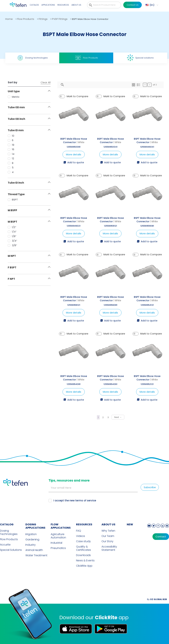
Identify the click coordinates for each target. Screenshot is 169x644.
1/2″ (12, 227)
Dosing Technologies (9, 532)
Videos (81, 536)
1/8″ (12, 236)
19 (11, 145)
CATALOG (7, 524)
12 (11, 158)
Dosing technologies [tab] (32, 58)
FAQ (79, 531)
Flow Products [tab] (86, 58)
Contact (161, 537)
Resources (63, 5)
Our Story (107, 541)
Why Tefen (108, 531)
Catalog (34, 5)
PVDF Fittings (60, 19)
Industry (31, 545)
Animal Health (34, 550)
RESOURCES (84, 524)
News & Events (85, 561)
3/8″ (12, 245)
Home (9, 19)
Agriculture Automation (58, 536)
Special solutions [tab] (140, 58)
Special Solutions (11, 550)
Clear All (46, 82)
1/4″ (12, 232)
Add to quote (74, 163)
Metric (14, 97)
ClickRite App (84, 566)
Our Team (108, 536)
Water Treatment (36, 555)
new (130, 524)
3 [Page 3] (108, 417)
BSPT (13, 200)
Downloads (83, 555)
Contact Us (133, 5)
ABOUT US (108, 524)
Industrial (56, 543)
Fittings (43, 19)
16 (11, 149)
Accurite (5, 545)
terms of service (86, 500)
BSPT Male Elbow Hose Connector (74, 141)
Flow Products (26, 19)
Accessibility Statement (109, 548)
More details (74, 154)
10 (11, 136)
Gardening (32, 540)
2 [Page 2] (103, 417)
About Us (76, 5)
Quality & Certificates (84, 548)
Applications (48, 5)
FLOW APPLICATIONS (61, 526)
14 (11, 154)
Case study (83, 541)
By (157, 599)
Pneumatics (58, 548)
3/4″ (12, 241)
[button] (152, 5)
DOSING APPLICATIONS (35, 526)
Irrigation (31, 534)
